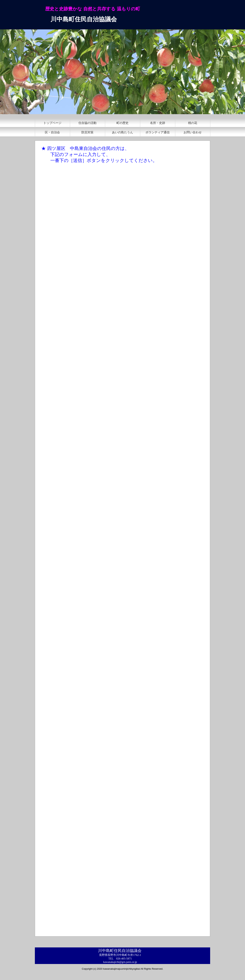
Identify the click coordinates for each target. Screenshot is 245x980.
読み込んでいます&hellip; (97, 553)
